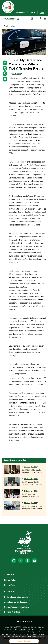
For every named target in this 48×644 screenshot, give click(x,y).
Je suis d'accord (24, 641)
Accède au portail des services (17, 602)
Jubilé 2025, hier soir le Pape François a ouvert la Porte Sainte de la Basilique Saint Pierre (32, 473)
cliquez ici (33, 634)
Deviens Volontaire (12, 612)
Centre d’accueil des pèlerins (17, 607)
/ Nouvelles (10, 26)
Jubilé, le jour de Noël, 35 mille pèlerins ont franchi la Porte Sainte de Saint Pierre (32, 510)
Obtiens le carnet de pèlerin (16, 597)
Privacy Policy (10, 580)
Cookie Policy (10, 585)
